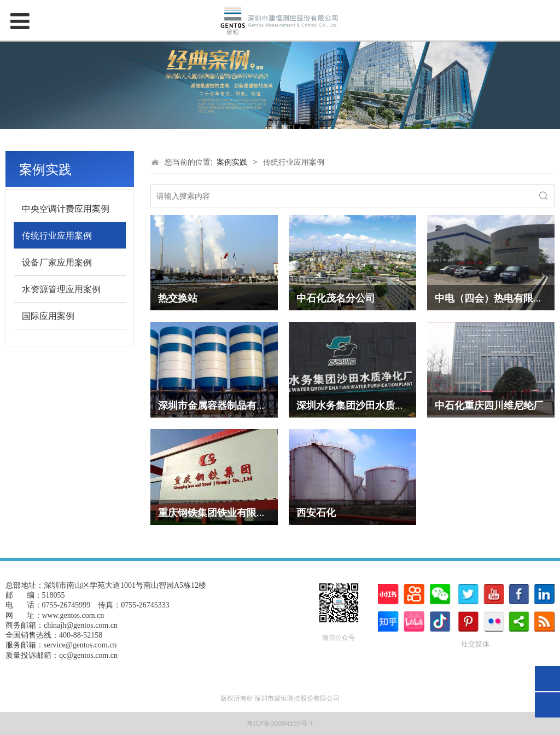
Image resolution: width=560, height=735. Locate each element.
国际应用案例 (48, 316)
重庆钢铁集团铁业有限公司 (217, 512)
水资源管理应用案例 (61, 289)
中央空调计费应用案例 (66, 209)
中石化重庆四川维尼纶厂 (489, 405)
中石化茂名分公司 (336, 298)
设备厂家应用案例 (57, 262)
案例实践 (232, 162)
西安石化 (316, 512)
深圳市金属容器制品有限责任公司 (232, 405)
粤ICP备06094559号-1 (280, 723)
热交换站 (178, 298)
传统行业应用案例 (57, 235)
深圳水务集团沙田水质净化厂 (360, 405)
